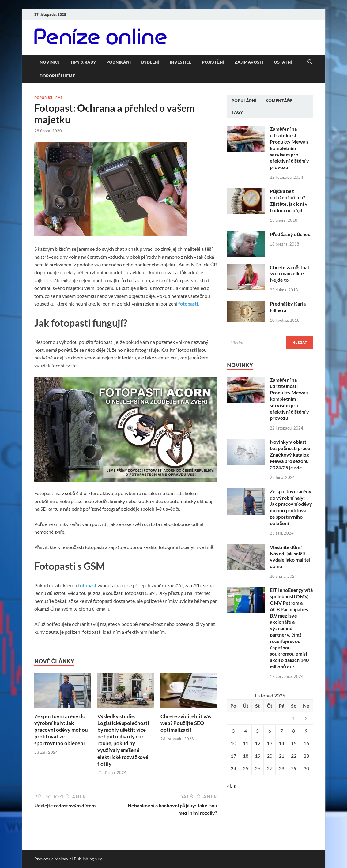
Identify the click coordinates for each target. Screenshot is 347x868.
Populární (244, 101)
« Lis (231, 786)
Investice (181, 62)
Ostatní (283, 62)
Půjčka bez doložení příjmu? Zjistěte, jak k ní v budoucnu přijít (289, 200)
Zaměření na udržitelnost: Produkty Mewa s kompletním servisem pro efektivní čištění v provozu (289, 148)
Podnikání (119, 62)
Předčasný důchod (290, 234)
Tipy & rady (83, 62)
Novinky (50, 62)
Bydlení (150, 62)
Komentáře (279, 101)
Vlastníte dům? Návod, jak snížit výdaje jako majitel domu (290, 556)
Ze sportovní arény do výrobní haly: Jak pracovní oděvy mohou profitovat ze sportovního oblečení (61, 730)
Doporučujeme (57, 76)
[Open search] (310, 62)
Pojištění (213, 62)
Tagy (237, 112)
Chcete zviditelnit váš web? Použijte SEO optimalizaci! (186, 723)
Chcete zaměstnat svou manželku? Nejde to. (290, 274)
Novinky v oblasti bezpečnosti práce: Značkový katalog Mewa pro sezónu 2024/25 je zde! (291, 454)
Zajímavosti (249, 62)
